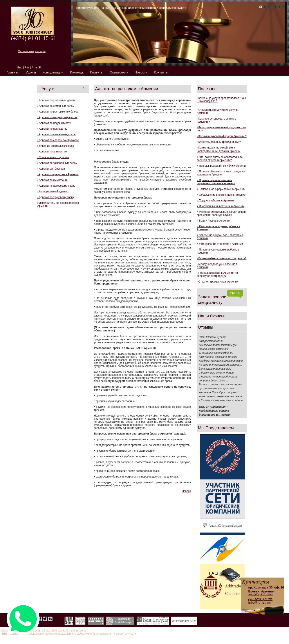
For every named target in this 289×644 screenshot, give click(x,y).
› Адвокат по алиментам (52, 152)
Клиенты (97, 72)
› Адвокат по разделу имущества (57, 117)
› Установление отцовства (53, 157)
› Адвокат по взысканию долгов (56, 134)
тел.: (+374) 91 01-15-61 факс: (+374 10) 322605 (266, 593)
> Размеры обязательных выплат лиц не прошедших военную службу (222, 213)
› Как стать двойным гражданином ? (219, 142)
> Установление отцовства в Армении (220, 244)
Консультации (53, 72)
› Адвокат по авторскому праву (56, 186)
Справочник (119, 72)
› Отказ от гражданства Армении (217, 282)
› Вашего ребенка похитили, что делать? (222, 258)
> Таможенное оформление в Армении (221, 189)
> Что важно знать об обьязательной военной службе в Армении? (220, 159)
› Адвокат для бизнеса (51, 169)
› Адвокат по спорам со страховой (58, 140)
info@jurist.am (260, 602)
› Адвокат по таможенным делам (57, 163)
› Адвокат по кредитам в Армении (58, 174)
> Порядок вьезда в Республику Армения (222, 166)
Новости (141, 72)
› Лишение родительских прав (56, 146)
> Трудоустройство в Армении (216, 200)
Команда (77, 72)
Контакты (161, 72)
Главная (13, 72)
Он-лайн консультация (32, 51)
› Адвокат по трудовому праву (56, 197)
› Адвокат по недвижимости (54, 123)
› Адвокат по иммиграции (53, 180)
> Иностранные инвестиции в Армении (220, 206)
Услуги (31, 72)
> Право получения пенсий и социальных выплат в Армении (216, 182)
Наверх (186, 491)
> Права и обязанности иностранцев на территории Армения (221, 173)
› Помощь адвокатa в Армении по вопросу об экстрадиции (217, 274)
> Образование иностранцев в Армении (221, 195)
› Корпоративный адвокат (53, 191)
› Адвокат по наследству (52, 129)
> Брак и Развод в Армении (213, 221)
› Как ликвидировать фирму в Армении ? (222, 136)
